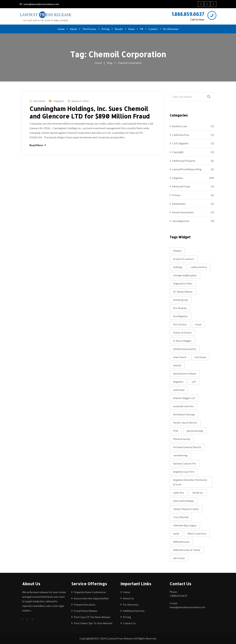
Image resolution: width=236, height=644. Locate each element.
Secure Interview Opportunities (91, 598)
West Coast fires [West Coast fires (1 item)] (197, 533)
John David (39, 101)
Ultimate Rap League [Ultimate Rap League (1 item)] (185, 525)
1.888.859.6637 (188, 14)
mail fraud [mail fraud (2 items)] (179, 390)
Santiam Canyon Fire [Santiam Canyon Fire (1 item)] (185, 463)
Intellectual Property (184, 161)
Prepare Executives (85, 604)
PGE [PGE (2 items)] (176, 431)
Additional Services (134, 611)
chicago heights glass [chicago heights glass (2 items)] (185, 275)
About (73, 29)
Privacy (176, 195)
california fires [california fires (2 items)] (199, 267)
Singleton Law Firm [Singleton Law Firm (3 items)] (184, 472)
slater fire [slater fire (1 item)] (178, 493)
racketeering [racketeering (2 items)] (180, 455)
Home (61, 29)
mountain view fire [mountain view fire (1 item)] (183, 406)
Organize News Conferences (90, 592)
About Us (128, 598)
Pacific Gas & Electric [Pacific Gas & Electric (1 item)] (185, 422)
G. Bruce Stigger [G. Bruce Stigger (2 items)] (182, 341)
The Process (89, 29)
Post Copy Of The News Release (92, 617)
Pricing (105, 29)
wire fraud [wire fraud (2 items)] (179, 558)
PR (142, 29)
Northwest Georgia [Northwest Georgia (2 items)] (184, 414)
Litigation (59, 101)
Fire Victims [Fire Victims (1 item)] (180, 324)
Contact (153, 29)
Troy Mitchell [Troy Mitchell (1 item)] (181, 517)
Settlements (179, 204)
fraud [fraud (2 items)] (198, 324)
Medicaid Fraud (181, 186)
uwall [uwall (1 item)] (176, 533)
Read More (38, 145)
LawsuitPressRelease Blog (187, 169)
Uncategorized (181, 221)
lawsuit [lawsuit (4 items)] (177, 365)
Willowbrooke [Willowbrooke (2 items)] (181, 542)
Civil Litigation (180, 143)
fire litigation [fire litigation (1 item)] (180, 316)
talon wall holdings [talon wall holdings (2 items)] (183, 501)
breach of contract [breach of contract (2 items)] (184, 259)
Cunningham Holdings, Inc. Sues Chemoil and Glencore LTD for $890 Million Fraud (90, 112)
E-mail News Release (85, 611)
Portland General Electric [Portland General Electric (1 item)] (187, 447)
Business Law (180, 126)
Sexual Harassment (183, 212)
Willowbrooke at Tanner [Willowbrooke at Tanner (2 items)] (187, 550)
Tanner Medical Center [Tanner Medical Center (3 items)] (186, 509)
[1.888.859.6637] (212, 15)
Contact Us (129, 623)
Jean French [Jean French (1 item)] (180, 357)
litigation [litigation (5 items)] (178, 382)
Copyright (178, 152)
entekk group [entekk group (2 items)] (181, 300)
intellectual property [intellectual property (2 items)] (185, 349)
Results (119, 29)
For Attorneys (171, 29)
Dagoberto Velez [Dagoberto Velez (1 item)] (183, 283)
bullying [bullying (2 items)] (178, 267)
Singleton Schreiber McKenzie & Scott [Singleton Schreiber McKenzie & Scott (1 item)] (190, 482)
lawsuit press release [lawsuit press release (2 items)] (185, 373)
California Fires (181, 135)
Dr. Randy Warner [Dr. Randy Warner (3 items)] (183, 292)
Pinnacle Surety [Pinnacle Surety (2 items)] (182, 439)
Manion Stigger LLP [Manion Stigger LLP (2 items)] (184, 398)
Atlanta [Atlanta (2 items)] (177, 251)
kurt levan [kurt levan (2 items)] (200, 357)
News (131, 29)
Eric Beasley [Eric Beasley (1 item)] (180, 308)
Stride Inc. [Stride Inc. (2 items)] (198, 493)
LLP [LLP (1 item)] (194, 382)
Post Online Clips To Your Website (93, 623)
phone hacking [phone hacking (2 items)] (195, 431)
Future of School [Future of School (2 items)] (182, 332)
